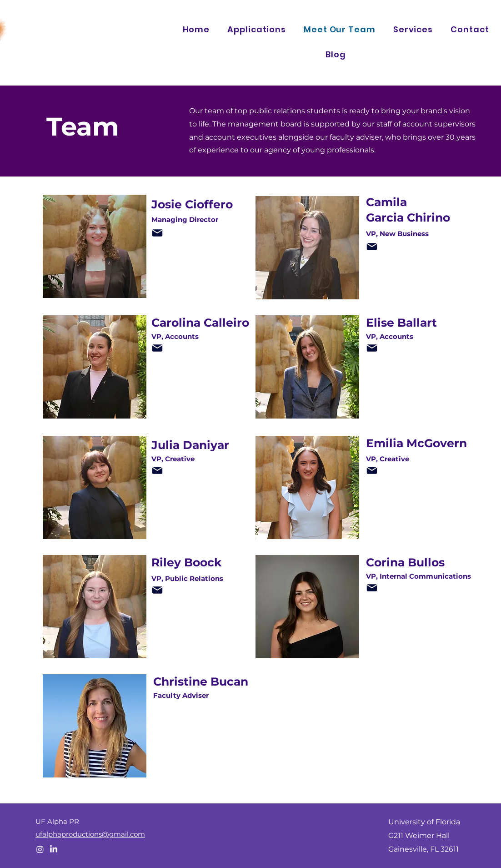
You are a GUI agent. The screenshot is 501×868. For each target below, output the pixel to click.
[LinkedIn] (54, 849)
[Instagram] (40, 849)
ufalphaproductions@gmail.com (90, 834)
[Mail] (157, 233)
